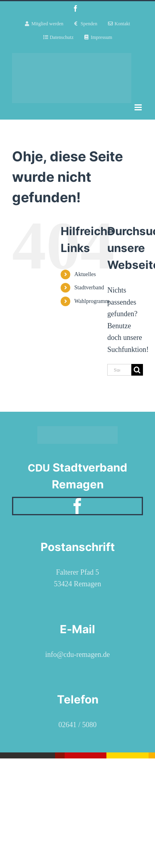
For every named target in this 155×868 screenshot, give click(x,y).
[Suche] (137, 370)
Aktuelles (85, 274)
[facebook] (77, 506)
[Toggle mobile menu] (139, 107)
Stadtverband (89, 288)
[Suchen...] (119, 370)
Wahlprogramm (92, 301)
